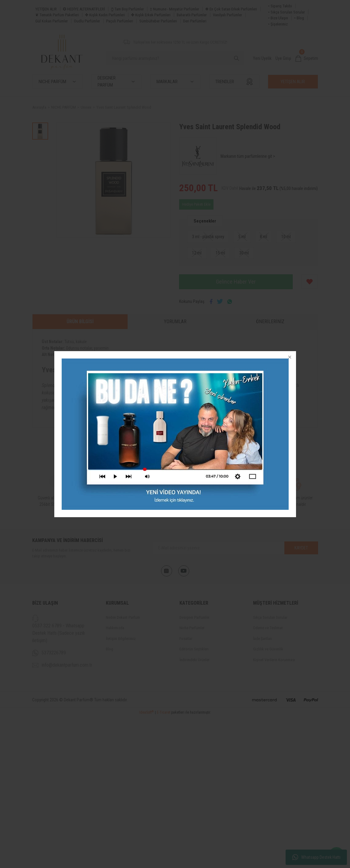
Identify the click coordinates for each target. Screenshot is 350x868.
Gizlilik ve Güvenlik (268, 649)
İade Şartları (263, 639)
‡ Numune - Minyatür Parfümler (175, 9)
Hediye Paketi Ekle (196, 204)
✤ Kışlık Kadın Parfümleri (105, 15)
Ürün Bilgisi (80, 322)
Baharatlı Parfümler (192, 15)
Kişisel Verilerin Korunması (274, 660)
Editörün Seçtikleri (194, 649)
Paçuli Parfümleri (120, 21)
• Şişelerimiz (278, 24)
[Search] (175, 58)
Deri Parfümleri (195, 21)
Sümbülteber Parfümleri (158, 21)
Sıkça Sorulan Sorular (270, 617)
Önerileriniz (270, 322)
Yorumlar (175, 322)
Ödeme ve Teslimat (268, 628)
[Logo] (62, 52)
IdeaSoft (146, 864)
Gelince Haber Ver (236, 282)
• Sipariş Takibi (280, 6)
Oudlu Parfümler (87, 21)
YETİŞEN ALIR (46, 9)
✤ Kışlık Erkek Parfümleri (151, 15)
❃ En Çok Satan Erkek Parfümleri (231, 9)
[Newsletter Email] (235, 548)
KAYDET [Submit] (301, 548)
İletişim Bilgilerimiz (121, 639)
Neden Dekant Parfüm (123, 617)
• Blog (299, 18)
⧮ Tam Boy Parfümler (127, 9)
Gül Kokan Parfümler (52, 21)
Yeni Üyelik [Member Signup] (262, 58)
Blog (110, 649)
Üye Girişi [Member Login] (283, 58)
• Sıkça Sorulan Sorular (287, 12)
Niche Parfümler (192, 628)
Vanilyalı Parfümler (227, 15)
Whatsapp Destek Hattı (316, 857)
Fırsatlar (186, 639)
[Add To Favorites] (310, 282)
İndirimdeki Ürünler (194, 660)
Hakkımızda (115, 628)
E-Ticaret (163, 864)
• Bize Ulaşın (278, 18)
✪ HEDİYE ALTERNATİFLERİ (84, 9)
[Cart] (307, 59)
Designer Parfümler (194, 617)
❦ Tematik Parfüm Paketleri (57, 15)
